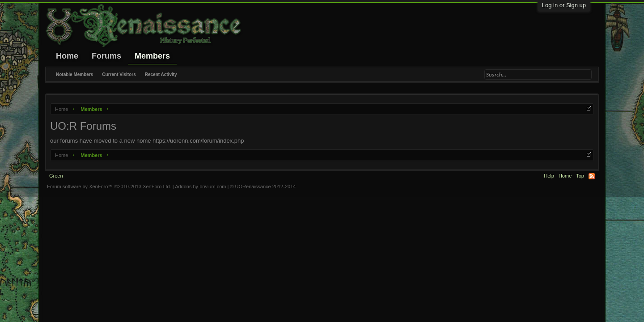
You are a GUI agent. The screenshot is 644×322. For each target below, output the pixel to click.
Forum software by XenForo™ (109, 186)
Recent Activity (161, 74)
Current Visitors (119, 74)
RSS (592, 176)
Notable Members (74, 74)
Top (580, 176)
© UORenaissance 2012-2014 (263, 186)
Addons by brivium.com (200, 186)
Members (152, 56)
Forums (106, 56)
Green (56, 176)
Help (549, 176)
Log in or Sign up (564, 5)
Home (67, 56)
